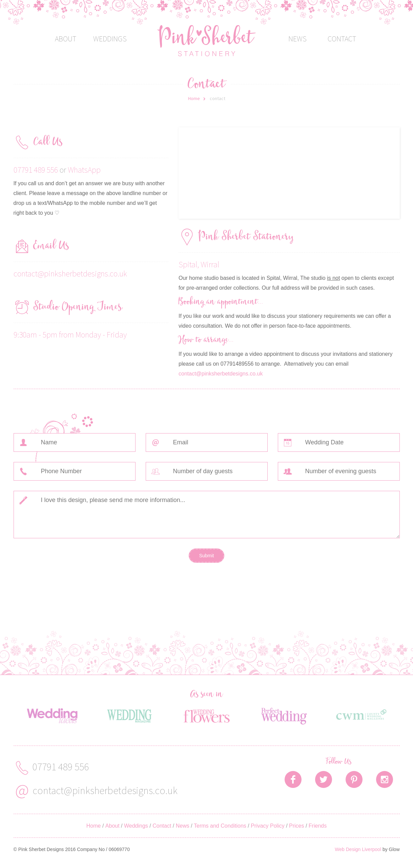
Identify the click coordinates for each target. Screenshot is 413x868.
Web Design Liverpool (358, 849)
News (297, 39)
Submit (207, 556)
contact (218, 98)
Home (194, 98)
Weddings (110, 39)
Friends (318, 826)
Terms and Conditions (220, 826)
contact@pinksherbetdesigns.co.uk (70, 274)
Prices (296, 826)
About (66, 39)
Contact (342, 39)
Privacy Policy (268, 826)
